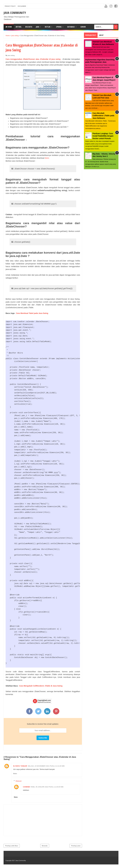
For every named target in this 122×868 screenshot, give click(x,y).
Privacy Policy (10, 6)
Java (38, 27)
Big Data (29, 27)
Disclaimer (22, 6)
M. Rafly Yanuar (20, 766)
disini (47, 158)
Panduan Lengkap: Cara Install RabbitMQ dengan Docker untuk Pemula (103, 136)
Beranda (45, 846)
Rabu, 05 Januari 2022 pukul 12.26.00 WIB (47, 787)
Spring (59, 27)
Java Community (15, 13)
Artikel (19, 27)
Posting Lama (76, 846)
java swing (11, 55)
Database (71, 27)
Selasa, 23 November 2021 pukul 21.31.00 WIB (46, 766)
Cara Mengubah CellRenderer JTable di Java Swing (41, 686)
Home (9, 27)
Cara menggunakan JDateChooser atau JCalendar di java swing (33, 59)
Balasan (19, 781)
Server (83, 27)
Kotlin (48, 27)
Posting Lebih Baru (12, 846)
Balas (15, 774)
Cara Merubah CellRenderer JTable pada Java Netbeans (103, 116)
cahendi (26, 787)
